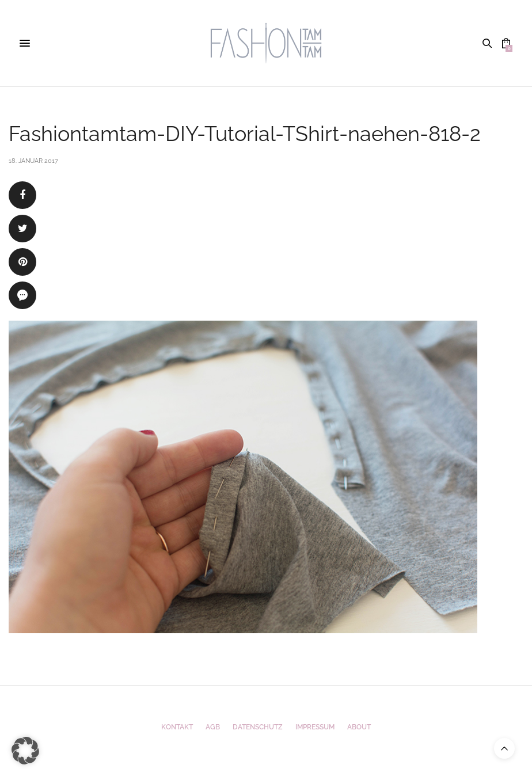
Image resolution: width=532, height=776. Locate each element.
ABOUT (359, 727)
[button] (25, 751)
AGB (213, 727)
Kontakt (177, 727)
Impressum (315, 727)
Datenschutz (258, 727)
